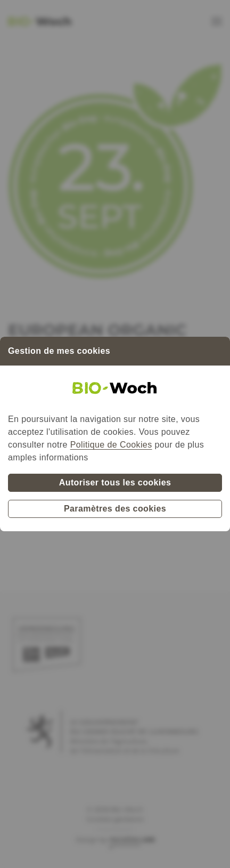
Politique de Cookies (111, 445)
